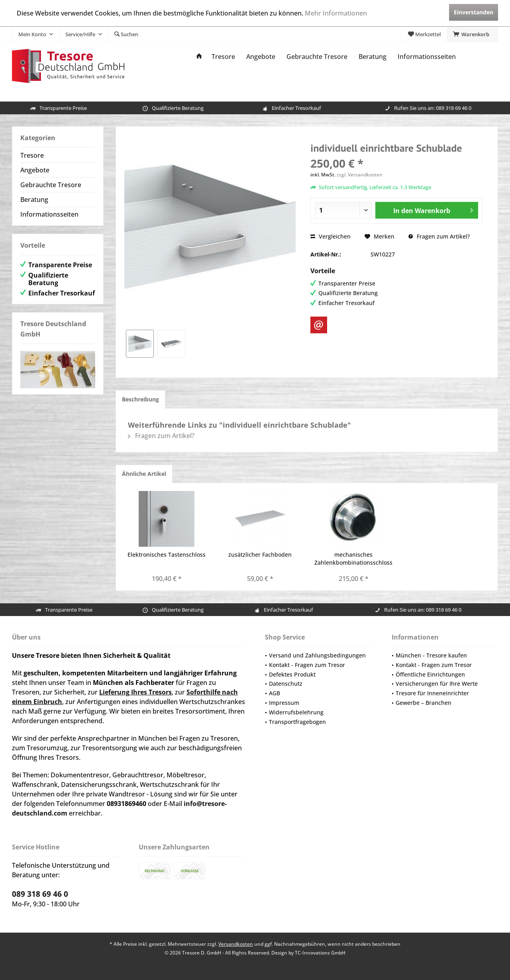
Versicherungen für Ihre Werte (437, 684)
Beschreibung (140, 399)
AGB (275, 693)
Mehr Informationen (336, 13)
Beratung (34, 200)
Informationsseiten (49, 214)
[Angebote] (261, 57)
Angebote (35, 170)
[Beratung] (373, 57)
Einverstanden (474, 12)
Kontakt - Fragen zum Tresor (307, 665)
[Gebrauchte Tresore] (317, 57)
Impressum (284, 703)
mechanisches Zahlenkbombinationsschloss (353, 558)
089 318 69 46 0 (454, 108)
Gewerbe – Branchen (424, 703)
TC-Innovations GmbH (320, 953)
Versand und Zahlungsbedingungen (317, 655)
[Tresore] (223, 57)
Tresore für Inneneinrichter (432, 693)
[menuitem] (472, 34)
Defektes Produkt (292, 674)
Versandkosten (236, 944)
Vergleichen (331, 236)
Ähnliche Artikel (144, 474)
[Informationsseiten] (427, 57)
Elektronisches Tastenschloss (167, 555)
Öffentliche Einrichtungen (430, 674)
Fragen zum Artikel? (439, 236)
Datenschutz (286, 684)
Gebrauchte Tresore (51, 185)
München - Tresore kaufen (431, 655)
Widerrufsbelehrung (296, 712)
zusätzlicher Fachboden (260, 555)
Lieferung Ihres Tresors (135, 692)
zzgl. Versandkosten (360, 175)
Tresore (32, 155)
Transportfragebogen (297, 722)
